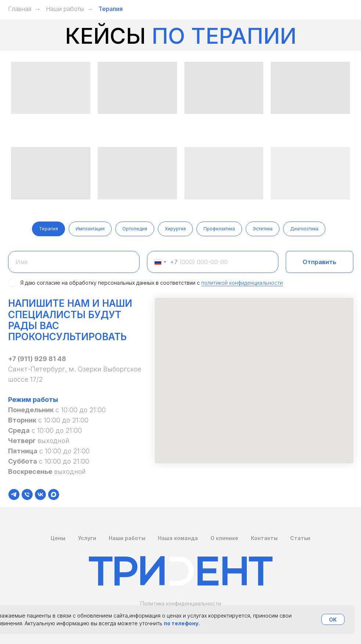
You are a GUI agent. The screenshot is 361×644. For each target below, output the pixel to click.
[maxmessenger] (54, 494)
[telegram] (14, 494)
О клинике (224, 538)
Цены (58, 538)
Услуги (87, 538)
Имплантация (90, 229)
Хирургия (175, 229)
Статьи (300, 538)
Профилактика (219, 229)
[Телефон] (27, 494)
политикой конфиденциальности (242, 283)
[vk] (40, 494)
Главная (20, 9)
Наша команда (178, 538)
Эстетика (263, 229)
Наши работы (65, 9)
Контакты (264, 538)
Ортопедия (135, 229)
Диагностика (304, 229)
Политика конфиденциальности (181, 603)
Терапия (48, 229)
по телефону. (182, 623)
